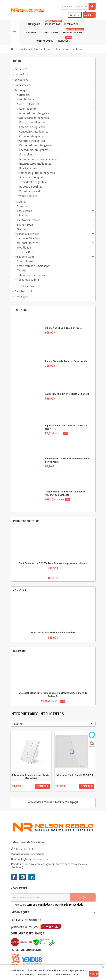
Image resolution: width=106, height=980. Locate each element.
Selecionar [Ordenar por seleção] (18, 724)
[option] (53, 550)
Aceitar (94, 974)
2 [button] (53, 578)
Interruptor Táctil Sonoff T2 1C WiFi (75, 775)
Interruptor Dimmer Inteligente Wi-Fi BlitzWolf (31, 777)
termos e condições (38, 904)
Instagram (23, 877)
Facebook (14, 877)
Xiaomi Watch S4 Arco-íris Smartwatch (66, 361)
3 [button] (57, 578)
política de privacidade (69, 904)
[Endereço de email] (40, 897)
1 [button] (49, 578)
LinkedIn (32, 877)
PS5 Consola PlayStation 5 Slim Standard (53, 633)
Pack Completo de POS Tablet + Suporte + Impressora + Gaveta (53, 563)
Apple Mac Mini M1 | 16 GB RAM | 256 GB (67, 394)
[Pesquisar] (78, 6)
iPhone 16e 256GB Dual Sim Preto (63, 328)
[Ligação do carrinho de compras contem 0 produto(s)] (89, 15)
